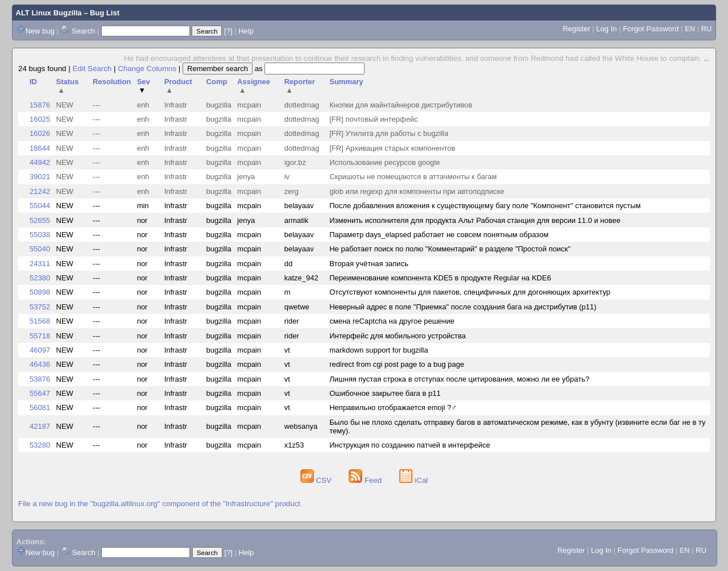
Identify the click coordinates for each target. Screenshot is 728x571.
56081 (40, 407)
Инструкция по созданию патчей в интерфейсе (409, 445)
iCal (414, 480)
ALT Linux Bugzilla (49, 13)
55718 (40, 336)
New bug (40, 31)
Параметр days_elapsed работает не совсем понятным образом (439, 235)
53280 (40, 445)
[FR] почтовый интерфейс (373, 119)
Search (83, 31)
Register (576, 29)
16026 (40, 133)
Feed (366, 480)
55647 (40, 393)
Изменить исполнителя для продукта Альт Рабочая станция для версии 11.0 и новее (475, 220)
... (707, 58)
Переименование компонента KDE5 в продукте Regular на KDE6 (440, 278)
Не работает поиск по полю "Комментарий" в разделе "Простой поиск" (450, 249)
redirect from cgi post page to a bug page (397, 364)
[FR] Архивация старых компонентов (392, 148)
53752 (40, 307)
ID (33, 82)
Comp (217, 82)
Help (246, 31)
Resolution (112, 82)
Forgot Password (651, 29)
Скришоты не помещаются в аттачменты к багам (413, 177)
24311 (40, 264)
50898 (40, 292)
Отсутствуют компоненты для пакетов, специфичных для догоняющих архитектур (470, 292)
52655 (40, 220)
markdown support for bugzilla (379, 350)
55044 (40, 206)
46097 (40, 350)
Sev (144, 86)
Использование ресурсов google (384, 162)
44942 (40, 162)
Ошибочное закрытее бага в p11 (385, 393)
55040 (40, 249)
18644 (40, 148)
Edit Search (92, 69)
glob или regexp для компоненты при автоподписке (417, 191)
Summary (346, 82)
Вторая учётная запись (369, 264)
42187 (40, 426)
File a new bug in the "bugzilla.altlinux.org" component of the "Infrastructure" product (159, 504)
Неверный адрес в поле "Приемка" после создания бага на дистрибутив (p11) (463, 307)
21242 (40, 191)
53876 (40, 379)
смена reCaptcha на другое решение (392, 321)
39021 (40, 177)
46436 (40, 364)
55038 (40, 235)
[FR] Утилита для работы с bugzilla (389, 133)
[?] (228, 31)
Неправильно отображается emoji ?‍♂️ (393, 407)
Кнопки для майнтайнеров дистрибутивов (401, 105)
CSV (317, 480)
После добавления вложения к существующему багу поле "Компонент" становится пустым (485, 206)
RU (707, 29)
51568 (40, 321)
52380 (40, 278)
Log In (606, 29)
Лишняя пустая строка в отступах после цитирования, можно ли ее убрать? (459, 379)
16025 (40, 119)
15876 (40, 105)
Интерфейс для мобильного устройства (398, 336)
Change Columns (147, 69)
